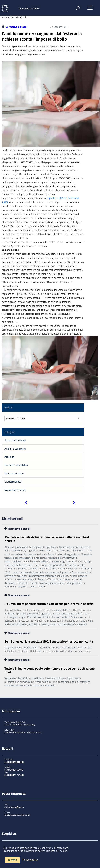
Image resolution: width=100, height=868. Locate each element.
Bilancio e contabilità (16, 465)
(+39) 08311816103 (14, 762)
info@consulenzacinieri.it (17, 815)
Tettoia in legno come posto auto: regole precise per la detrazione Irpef (50, 670)
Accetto (12, 860)
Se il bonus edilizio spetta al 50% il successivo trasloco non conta (49, 641)
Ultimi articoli (12, 519)
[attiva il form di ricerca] (78, 8)
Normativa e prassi (16, 27)
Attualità (9, 457)
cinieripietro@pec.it (14, 807)
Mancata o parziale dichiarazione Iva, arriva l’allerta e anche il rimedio (47, 539)
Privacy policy (30, 860)
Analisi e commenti (15, 449)
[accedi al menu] (90, 8)
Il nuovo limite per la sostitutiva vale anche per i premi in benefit (49, 604)
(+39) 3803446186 (14, 770)
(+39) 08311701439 (14, 775)
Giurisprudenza (13, 482)
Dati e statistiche (14, 473)
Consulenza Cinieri (29, 8)
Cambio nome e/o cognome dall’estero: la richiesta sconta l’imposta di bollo (42, 36)
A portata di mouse (15, 440)
